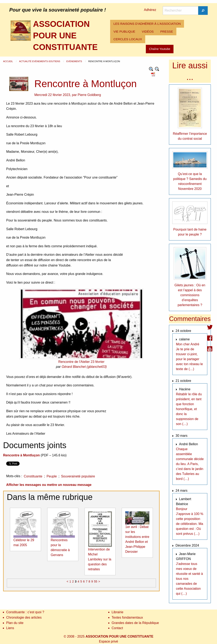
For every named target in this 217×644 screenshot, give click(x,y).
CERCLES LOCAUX (128, 39)
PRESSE (167, 31)
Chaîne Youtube (160, 49)
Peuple (52, 476)
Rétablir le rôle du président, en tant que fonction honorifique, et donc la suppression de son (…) (189, 409)
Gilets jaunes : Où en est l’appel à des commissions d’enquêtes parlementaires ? (190, 295)
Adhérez (150, 10)
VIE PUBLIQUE (124, 31)
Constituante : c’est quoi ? (25, 612)
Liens (10, 628)
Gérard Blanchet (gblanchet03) (84, 367)
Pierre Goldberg (89, 95)
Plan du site (15, 623)
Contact (117, 628)
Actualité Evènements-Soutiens (40, 61)
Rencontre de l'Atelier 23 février (81, 362)
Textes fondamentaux (127, 617)
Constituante (33, 476)
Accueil (8, 61)
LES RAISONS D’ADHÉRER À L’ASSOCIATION (147, 24)
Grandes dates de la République (135, 623)
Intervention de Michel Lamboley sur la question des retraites (100, 559)
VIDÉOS (148, 31)
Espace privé (109, 641)
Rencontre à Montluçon (21, 455)
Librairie (117, 612)
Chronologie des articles (24, 617)
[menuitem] (147, 24)
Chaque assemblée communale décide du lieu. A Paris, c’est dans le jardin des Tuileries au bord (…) (190, 464)
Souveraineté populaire (78, 476)
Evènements (75, 61)
